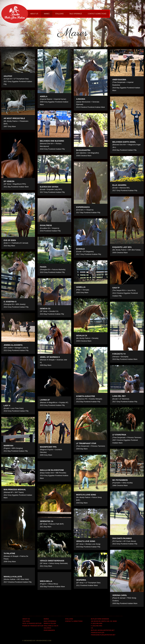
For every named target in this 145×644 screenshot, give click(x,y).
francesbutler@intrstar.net (103, 635)
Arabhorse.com (44, 641)
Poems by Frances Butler (33, 626)
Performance (49, 630)
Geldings (47, 628)
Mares (47, 14)
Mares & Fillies (50, 623)
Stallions (59, 14)
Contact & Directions (97, 14)
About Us (34, 14)
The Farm (26, 621)
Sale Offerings (76, 14)
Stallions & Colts (51, 626)
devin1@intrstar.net (106, 630)
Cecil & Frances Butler (32, 623)
